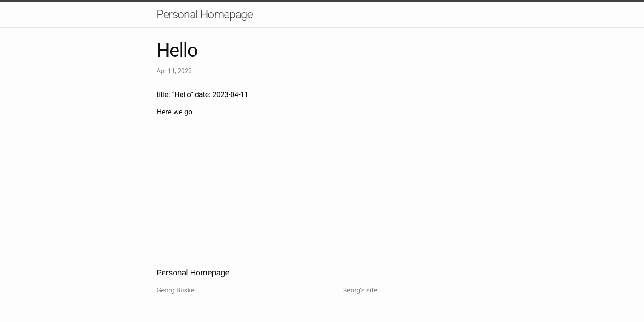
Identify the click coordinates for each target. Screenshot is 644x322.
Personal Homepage (205, 14)
